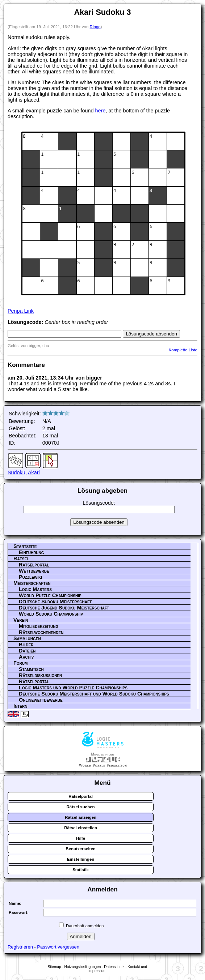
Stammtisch (31, 669)
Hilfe (81, 838)
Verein (21, 620)
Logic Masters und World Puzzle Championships (73, 688)
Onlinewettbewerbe (41, 700)
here (101, 111)
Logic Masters (35, 589)
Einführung (32, 552)
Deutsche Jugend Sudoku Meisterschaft (64, 608)
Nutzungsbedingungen (82, 967)
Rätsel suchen (81, 807)
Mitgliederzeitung (39, 626)
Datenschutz (114, 967)
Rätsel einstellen (81, 828)
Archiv (26, 657)
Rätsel (21, 559)
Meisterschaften (32, 583)
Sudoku (16, 472)
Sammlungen (27, 638)
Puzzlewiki (30, 577)
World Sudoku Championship (51, 614)
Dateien (27, 651)
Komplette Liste (183, 350)
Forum (20, 663)
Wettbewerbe (34, 571)
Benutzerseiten (81, 849)
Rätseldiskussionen (40, 675)
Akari (34, 472)
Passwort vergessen (58, 947)
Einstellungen (81, 859)
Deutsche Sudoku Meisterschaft (55, 602)
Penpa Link (21, 311)
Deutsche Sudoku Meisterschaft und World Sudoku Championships (94, 694)
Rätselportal (34, 565)
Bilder (26, 645)
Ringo (95, 27)
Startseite (25, 546)
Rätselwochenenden (41, 632)
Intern (20, 706)
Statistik (81, 870)
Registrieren (20, 947)
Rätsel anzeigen (81, 817)
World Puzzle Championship (50, 595)
